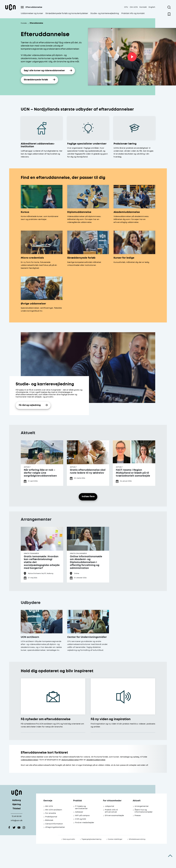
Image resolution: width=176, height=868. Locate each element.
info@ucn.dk (17, 821)
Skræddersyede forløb (36, 80)
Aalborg (16, 800)
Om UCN (134, 7)
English (152, 7)
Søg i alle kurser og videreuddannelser (44, 71)
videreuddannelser (29, 760)
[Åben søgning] (169, 7)
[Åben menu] (22, 7)
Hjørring (17, 805)
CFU (126, 7)
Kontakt (143, 7)
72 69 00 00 (17, 816)
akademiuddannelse (96, 760)
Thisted (17, 809)
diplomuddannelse (70, 760)
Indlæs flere (88, 497)
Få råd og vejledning (30, 405)
